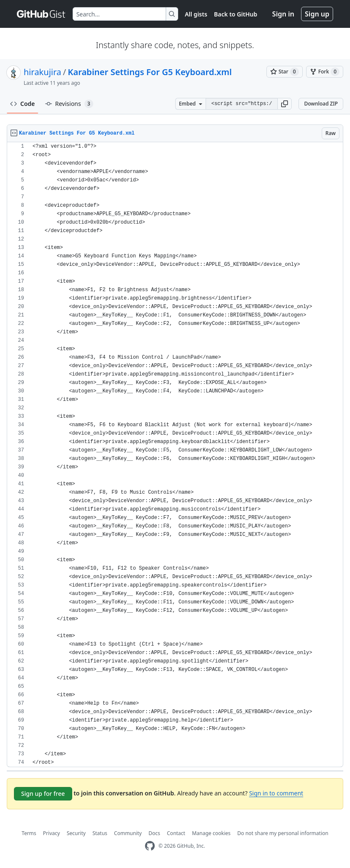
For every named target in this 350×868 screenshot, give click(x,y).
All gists (196, 14)
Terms (29, 833)
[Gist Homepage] (41, 14)
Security (76, 833)
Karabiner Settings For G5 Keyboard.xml (150, 72)
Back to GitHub (236, 14)
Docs (155, 833)
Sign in (283, 14)
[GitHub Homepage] (150, 846)
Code (23, 104)
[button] (285, 104)
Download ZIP (321, 104)
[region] (175, 455)
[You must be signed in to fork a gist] (325, 72)
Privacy (52, 833)
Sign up (317, 14)
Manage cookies (211, 833)
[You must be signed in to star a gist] (285, 72)
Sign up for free (43, 794)
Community (128, 833)
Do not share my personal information (283, 833)
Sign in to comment (276, 793)
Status (100, 833)
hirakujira (42, 72)
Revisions (69, 104)
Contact (176, 833)
